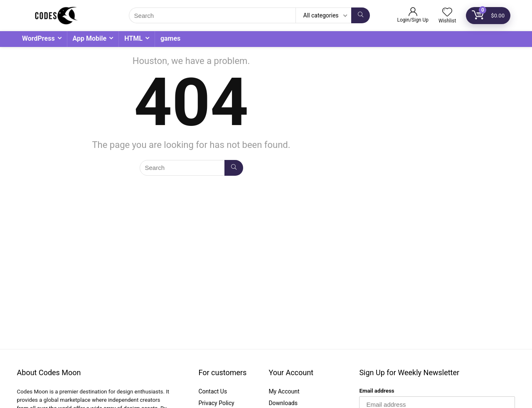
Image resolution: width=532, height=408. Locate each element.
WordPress (38, 38)
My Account (284, 391)
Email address (377, 391)
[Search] (361, 15)
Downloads (283, 403)
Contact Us (213, 391)
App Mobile (90, 38)
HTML (133, 38)
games (170, 38)
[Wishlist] (447, 13)
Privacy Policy (216, 403)
